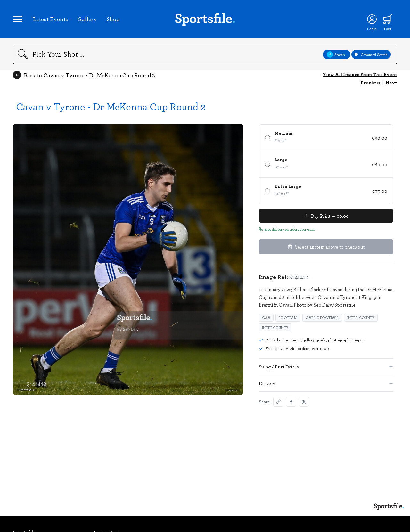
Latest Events (51, 19)
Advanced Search (371, 54)
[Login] (372, 19)
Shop (113, 19)
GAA (266, 318)
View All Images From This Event (360, 74)
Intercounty (275, 327)
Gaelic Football (322, 318)
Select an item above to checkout (326, 247)
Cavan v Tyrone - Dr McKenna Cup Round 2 (111, 106)
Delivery (326, 383)
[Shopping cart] (388, 19)
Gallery (87, 19)
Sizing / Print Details (326, 367)
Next (391, 82)
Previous (370, 82)
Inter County (361, 318)
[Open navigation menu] (18, 19)
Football (288, 318)
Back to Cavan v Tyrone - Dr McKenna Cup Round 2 (84, 75)
